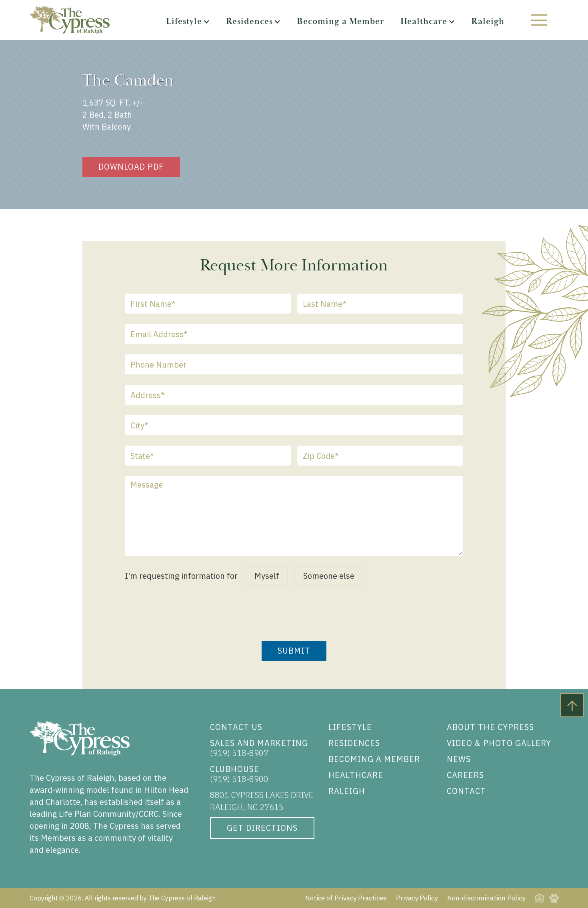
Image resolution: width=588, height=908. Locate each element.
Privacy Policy (417, 898)
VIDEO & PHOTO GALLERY (499, 743)
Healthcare (424, 21)
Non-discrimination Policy (486, 898)
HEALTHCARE (356, 775)
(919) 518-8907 (239, 753)
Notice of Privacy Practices (346, 898)
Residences (249, 21)
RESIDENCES (354, 743)
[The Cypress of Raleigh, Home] (70, 20)
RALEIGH (347, 791)
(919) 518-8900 (239, 779)
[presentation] (294, 616)
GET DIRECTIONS (262, 828)
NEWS (459, 759)
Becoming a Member (341, 21)
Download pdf (131, 167)
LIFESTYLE (350, 727)
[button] (188, 22)
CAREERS (465, 775)
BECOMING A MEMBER (374, 759)
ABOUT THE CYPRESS (490, 727)
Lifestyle (184, 21)
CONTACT (466, 791)
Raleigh (488, 21)
